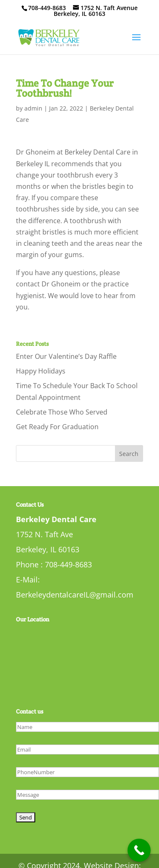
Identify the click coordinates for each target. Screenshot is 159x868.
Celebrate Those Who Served (62, 412)
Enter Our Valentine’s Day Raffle (66, 356)
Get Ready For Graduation (57, 427)
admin (33, 108)
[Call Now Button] (139, 850)
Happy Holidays (41, 371)
